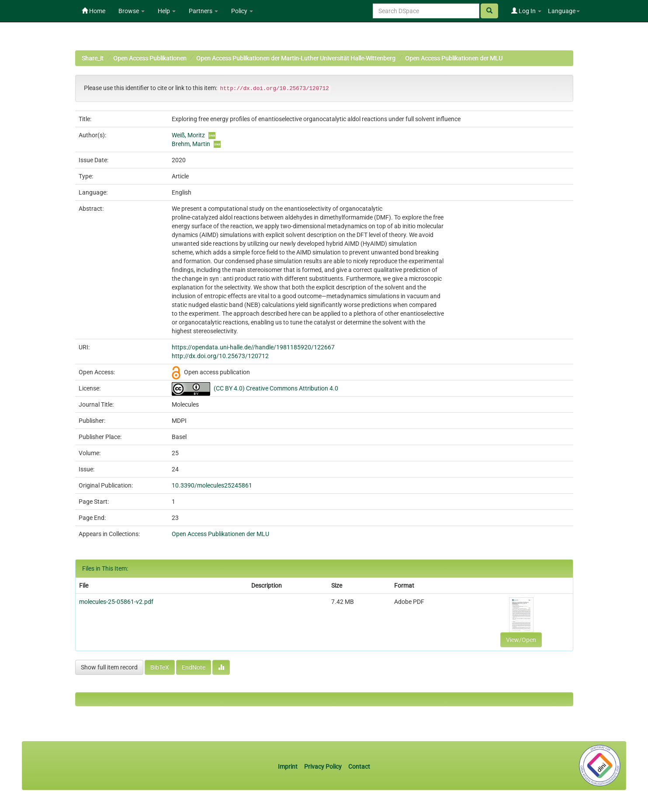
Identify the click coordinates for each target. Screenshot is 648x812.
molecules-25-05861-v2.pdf (116, 602)
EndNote (194, 667)
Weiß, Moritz (188, 135)
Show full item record (109, 667)
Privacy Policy (323, 767)
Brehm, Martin (191, 144)
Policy (242, 11)
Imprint (288, 767)
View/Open (521, 640)
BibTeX (160, 667)
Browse (132, 11)
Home (94, 11)
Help (167, 11)
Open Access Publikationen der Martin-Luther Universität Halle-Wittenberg (296, 58)
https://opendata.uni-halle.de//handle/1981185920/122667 (253, 347)
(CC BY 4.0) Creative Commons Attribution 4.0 (276, 388)
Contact (359, 767)
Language (564, 11)
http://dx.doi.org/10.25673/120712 (220, 356)
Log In (526, 11)
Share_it (93, 58)
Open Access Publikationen (150, 58)
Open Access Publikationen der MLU (454, 58)
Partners (203, 11)
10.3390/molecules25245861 (212, 485)
